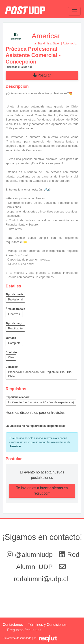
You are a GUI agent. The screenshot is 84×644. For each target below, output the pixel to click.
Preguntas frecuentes (24, 630)
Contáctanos (13, 625)
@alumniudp (31, 555)
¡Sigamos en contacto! (42, 537)
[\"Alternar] (74, 11)
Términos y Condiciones (47, 625)
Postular (42, 75)
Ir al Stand (38, 43)
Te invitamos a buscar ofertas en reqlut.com (42, 491)
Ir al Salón (54, 43)
